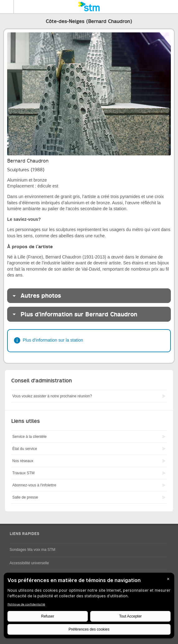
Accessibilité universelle (29, 563)
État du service (25, 449)
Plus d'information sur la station (53, 340)
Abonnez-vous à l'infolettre (34, 485)
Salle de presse (25, 497)
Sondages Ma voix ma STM (33, 550)
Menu (7, 7)
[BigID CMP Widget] (89, 607)
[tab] (89, 296)
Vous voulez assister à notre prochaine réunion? (52, 396)
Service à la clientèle (30, 437)
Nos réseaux (23, 461)
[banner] (89, 7)
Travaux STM (24, 473)
